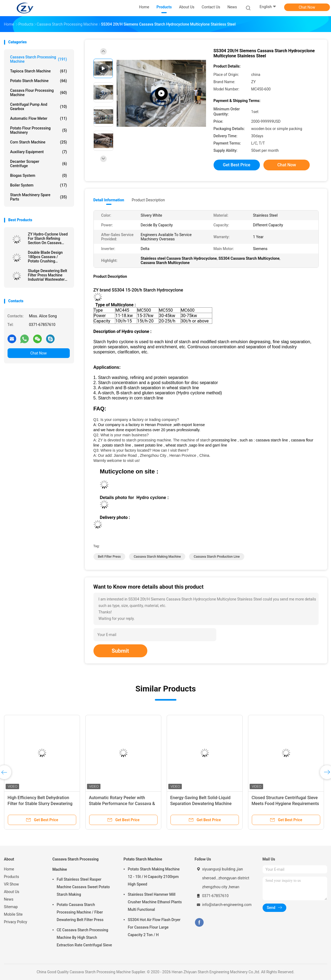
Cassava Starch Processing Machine (39, 59)
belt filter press (109, 557)
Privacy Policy (16, 922)
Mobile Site (13, 914)
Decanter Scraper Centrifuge (39, 164)
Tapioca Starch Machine (39, 71)
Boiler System (39, 185)
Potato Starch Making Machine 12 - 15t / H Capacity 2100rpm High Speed (154, 877)
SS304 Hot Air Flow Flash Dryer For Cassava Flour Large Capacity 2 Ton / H (154, 927)
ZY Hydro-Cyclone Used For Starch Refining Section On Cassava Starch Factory (48, 238)
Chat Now (307, 7)
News (9, 899)
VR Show (12, 884)
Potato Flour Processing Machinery (39, 130)
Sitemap (11, 907)
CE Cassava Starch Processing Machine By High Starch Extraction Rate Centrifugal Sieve (84, 937)
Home (9, 869)
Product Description (148, 200)
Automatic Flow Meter (39, 118)
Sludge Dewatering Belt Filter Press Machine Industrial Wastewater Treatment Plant (48, 275)
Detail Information (109, 200)
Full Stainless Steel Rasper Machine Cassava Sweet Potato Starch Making (83, 887)
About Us (12, 892)
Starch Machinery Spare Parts (39, 197)
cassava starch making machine (157, 557)
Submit (120, 651)
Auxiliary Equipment (39, 152)
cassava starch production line (217, 557)
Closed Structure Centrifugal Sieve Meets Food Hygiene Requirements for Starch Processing (285, 804)
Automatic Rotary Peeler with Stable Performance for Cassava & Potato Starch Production (122, 804)
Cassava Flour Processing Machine (39, 93)
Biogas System (39, 175)
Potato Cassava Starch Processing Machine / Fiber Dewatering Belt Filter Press (80, 912)
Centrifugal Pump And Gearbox (39, 107)
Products (12, 877)
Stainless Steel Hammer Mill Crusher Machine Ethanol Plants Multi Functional (155, 902)
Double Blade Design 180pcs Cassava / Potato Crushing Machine (45, 257)
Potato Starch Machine (39, 81)
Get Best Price (237, 165)
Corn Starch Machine (39, 142)
